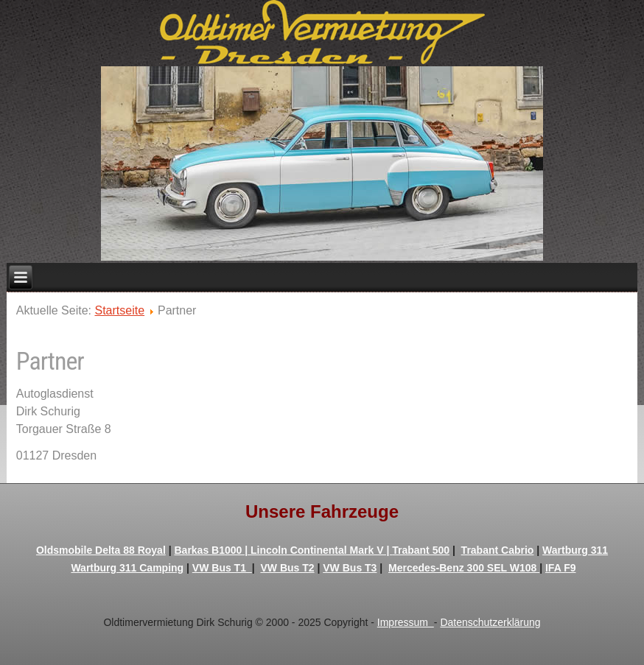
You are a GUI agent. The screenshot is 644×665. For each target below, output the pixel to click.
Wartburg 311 (575, 550)
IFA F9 (561, 568)
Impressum (406, 622)
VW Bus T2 (287, 568)
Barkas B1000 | (212, 550)
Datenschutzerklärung (490, 622)
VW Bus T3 (350, 568)
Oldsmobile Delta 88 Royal (101, 550)
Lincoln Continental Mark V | (321, 550)
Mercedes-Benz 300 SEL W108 (464, 568)
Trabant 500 (421, 550)
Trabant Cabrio (498, 550)
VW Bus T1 (222, 568)
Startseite (119, 310)
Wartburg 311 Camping (127, 568)
